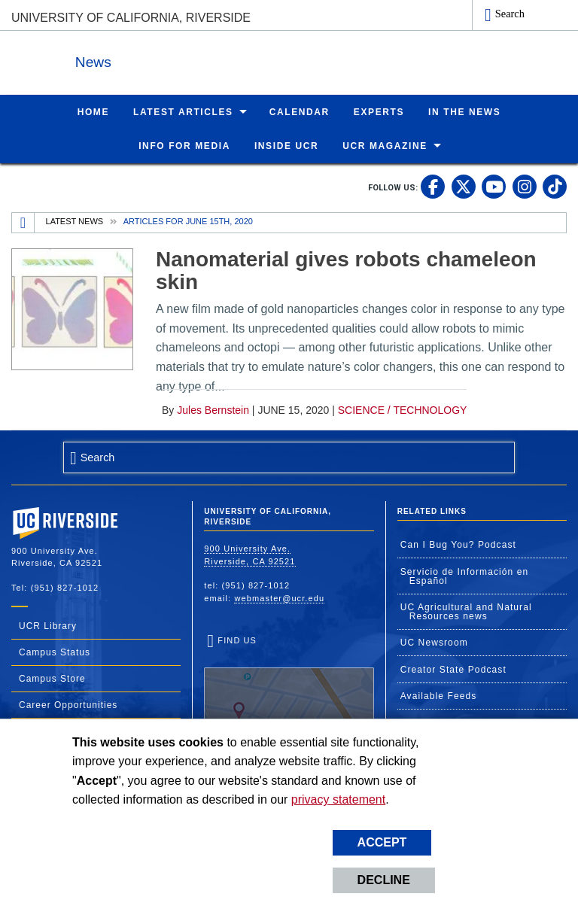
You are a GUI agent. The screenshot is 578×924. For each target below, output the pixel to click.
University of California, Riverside (131, 18)
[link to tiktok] (555, 186)
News (176, 59)
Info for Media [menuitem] (184, 145)
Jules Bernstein (213, 409)
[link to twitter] (464, 186)
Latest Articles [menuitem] (183, 111)
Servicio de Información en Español (465, 576)
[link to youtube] (494, 186)
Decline (384, 880)
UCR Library (48, 625)
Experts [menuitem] (379, 111)
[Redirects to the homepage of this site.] (23, 222)
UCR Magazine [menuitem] (385, 145)
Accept (382, 842)
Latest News (75, 220)
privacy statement (338, 799)
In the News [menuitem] (464, 111)
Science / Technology (403, 409)
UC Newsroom (434, 642)
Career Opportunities (68, 704)
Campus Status (55, 652)
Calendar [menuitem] (300, 111)
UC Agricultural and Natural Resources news (466, 611)
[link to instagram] (525, 186)
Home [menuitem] (93, 111)
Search (510, 14)
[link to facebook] (433, 186)
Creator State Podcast (453, 669)
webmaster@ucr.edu (279, 597)
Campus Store (52, 678)
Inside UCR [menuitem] (286, 145)
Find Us (289, 681)
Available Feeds (439, 695)
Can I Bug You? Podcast (458, 544)
